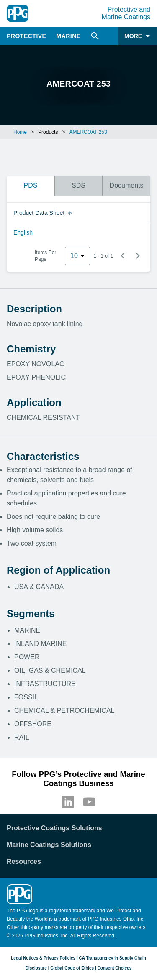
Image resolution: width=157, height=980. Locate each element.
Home (20, 132)
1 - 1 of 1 (103, 256)
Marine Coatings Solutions (49, 845)
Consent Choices (115, 968)
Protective (26, 36)
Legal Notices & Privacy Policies (43, 958)
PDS (30, 185)
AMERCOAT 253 (88, 132)
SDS (78, 185)
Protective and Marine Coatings (126, 13)
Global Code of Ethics (72, 968)
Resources (24, 861)
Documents (127, 185)
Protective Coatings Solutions (54, 828)
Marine (68, 36)
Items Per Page (45, 256)
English (23, 232)
